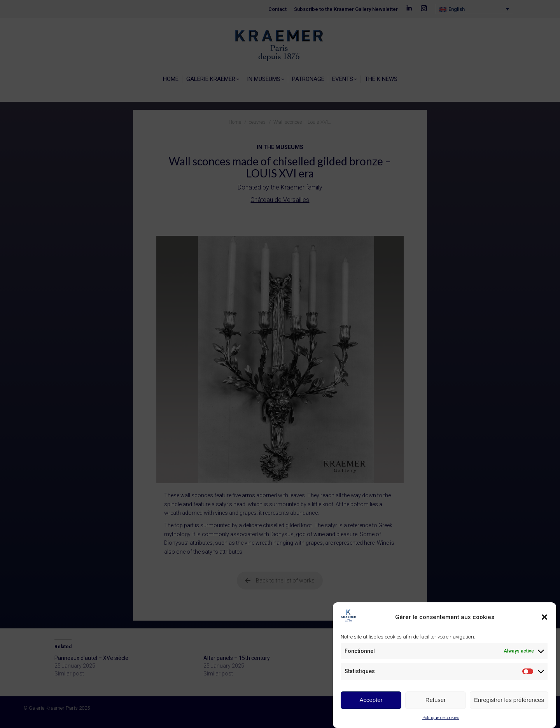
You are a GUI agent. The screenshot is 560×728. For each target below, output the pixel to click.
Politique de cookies (441, 718)
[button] (544, 617)
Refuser (436, 700)
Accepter (371, 700)
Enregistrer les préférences (509, 700)
